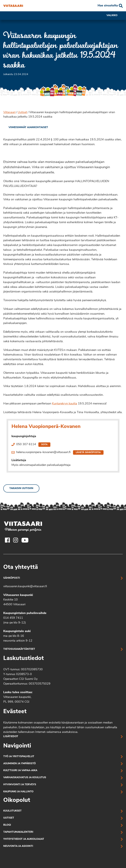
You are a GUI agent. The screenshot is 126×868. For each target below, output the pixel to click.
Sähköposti (12, 578)
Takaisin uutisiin (21, 488)
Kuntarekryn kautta (65, 404)
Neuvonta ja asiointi (18, 846)
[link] (26, 128)
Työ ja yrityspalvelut (19, 757)
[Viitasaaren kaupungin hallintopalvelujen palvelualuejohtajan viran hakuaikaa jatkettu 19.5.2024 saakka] (13, 6)
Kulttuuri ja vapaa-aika (20, 771)
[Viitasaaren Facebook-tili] (7, 540)
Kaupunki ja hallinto (18, 792)
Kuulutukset (12, 811)
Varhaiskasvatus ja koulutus (25, 778)
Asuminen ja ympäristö (20, 764)
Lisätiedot (11, 737)
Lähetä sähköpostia (88, 452)
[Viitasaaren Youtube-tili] (25, 540)
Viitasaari (9, 112)
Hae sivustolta (108, 6)
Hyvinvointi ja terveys (20, 785)
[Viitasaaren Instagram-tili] (16, 540)
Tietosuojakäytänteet (19, 649)
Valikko (115, 16)
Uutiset (22, 112)
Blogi (7, 825)
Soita (44, 445)
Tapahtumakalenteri (18, 832)
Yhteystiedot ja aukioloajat (24, 839)
